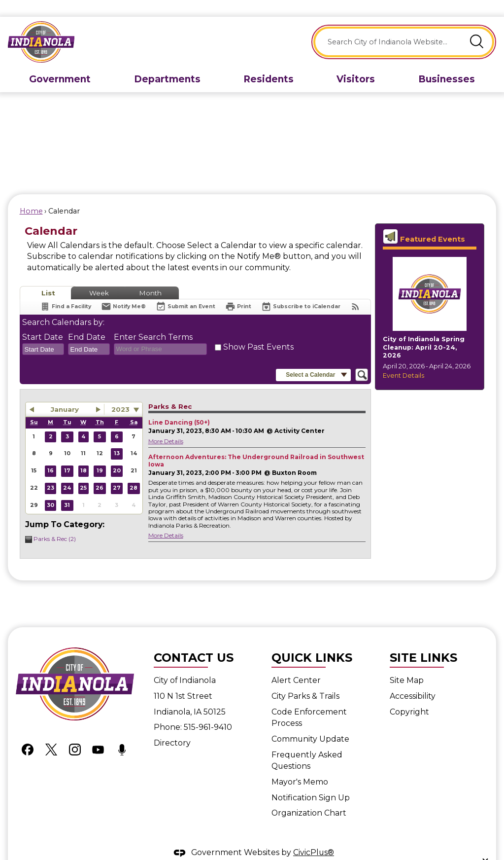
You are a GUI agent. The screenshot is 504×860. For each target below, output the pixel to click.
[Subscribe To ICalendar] (301, 290)
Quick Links (312, 641)
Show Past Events (258, 330)
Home (31, 194)
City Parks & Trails (305, 679)
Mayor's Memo (300, 765)
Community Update (310, 722)
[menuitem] (60, 63)
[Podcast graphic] (122, 732)
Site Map (407, 663)
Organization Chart (309, 796)
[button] (477, 25)
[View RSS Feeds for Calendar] (355, 290)
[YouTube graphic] (98, 732)
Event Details (403, 359)
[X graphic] (51, 732)
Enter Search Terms (153, 320)
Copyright (409, 695)
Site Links (423, 641)
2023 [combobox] (120, 393)
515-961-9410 (208, 710)
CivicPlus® (314, 836)
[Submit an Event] (185, 290)
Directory (172, 726)
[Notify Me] (123, 290)
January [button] (65, 393)
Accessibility (413, 679)
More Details (166, 424)
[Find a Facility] (66, 290)
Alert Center (296, 663)
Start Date (43, 320)
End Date (87, 320)
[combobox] (43, 332)
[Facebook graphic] (28, 732)
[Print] (238, 290)
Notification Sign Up (311, 781)
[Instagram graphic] (75, 732)
